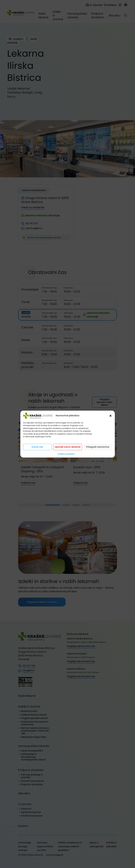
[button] (111, 415)
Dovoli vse (37, 447)
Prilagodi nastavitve (98, 447)
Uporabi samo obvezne (68, 447)
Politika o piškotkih (66, 454)
